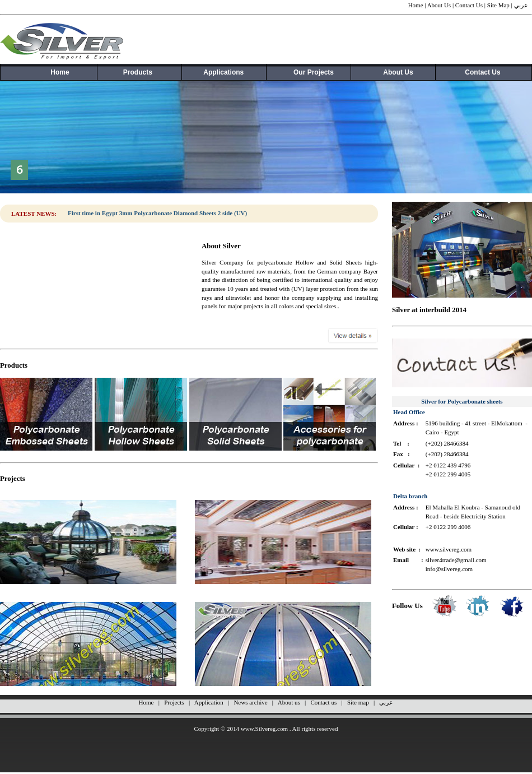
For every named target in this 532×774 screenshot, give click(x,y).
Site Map (498, 5)
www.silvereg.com (449, 549)
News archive (250, 702)
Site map (358, 702)
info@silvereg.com (449, 569)
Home (416, 5)
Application (209, 702)
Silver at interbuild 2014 (429, 310)
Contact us (323, 702)
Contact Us (469, 5)
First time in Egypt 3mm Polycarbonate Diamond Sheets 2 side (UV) (157, 213)
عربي (521, 5)
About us (289, 702)
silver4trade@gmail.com (456, 560)
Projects (174, 702)
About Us (439, 5)
